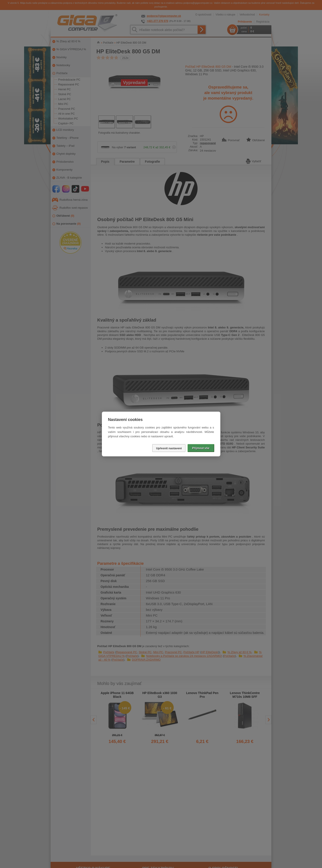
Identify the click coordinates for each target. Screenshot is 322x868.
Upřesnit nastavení (169, 448)
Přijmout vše (201, 448)
